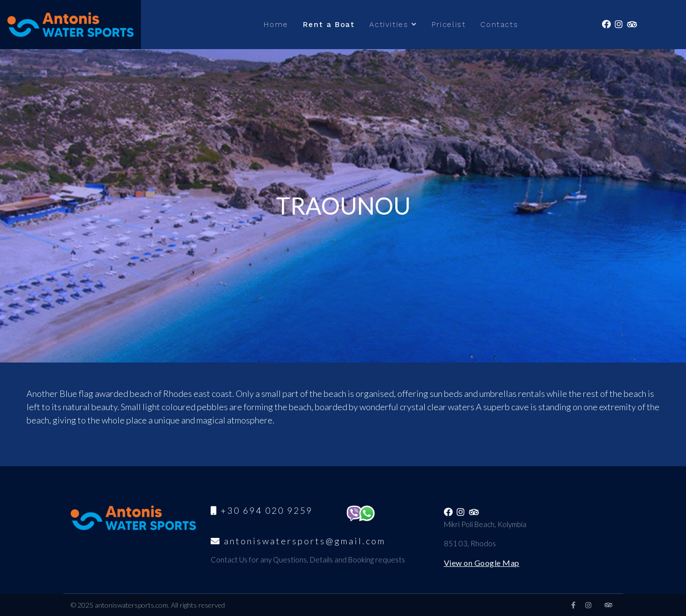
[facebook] (573, 605)
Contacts (499, 25)
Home (276, 25)
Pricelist (449, 25)
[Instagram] (588, 605)
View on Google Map (482, 563)
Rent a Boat (329, 25)
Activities (389, 25)
